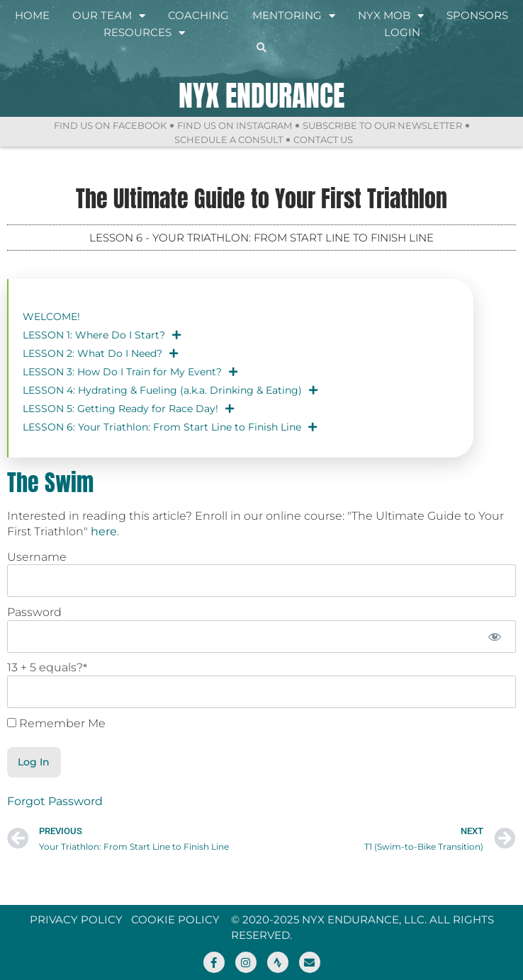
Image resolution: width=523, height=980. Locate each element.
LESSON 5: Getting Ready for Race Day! (128, 409)
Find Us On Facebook (110, 125)
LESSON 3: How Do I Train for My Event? (130, 372)
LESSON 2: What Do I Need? (100, 353)
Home (32, 15)
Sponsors (477, 15)
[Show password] (495, 637)
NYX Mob (391, 16)
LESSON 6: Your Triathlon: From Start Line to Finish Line (170, 427)
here (104, 531)
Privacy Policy (76, 919)
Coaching (198, 15)
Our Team (109, 16)
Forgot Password (55, 801)
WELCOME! (51, 317)
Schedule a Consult (229, 139)
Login (402, 32)
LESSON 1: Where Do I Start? (102, 335)
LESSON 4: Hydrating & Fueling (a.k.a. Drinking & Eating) (170, 390)
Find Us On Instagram (235, 125)
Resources (144, 33)
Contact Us (323, 139)
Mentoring (294, 16)
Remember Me (56, 724)
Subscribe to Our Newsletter (382, 125)
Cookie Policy (175, 919)
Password (34, 612)
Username (37, 557)
